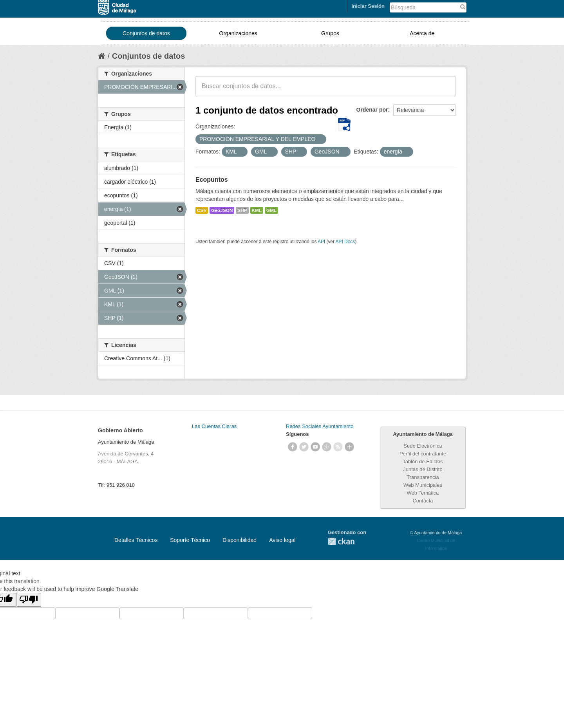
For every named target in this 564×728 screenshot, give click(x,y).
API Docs (345, 242)
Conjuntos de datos (146, 33)
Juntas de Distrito (423, 469)
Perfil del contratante (423, 454)
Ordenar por (372, 110)
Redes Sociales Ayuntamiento (320, 426)
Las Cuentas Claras (214, 426)
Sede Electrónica (423, 446)
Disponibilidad (240, 540)
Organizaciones (238, 33)
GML (271, 210)
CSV (202, 210)
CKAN (341, 541)
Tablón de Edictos (423, 462)
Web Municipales (423, 485)
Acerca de (422, 33)
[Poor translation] (29, 600)
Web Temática (423, 493)
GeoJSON (222, 210)
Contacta (423, 501)
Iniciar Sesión (368, 6)
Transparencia (423, 477)
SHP (242, 210)
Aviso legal (282, 540)
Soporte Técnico (190, 540)
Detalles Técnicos (136, 540)
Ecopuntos (212, 180)
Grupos (330, 33)
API (321, 242)
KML (257, 210)
